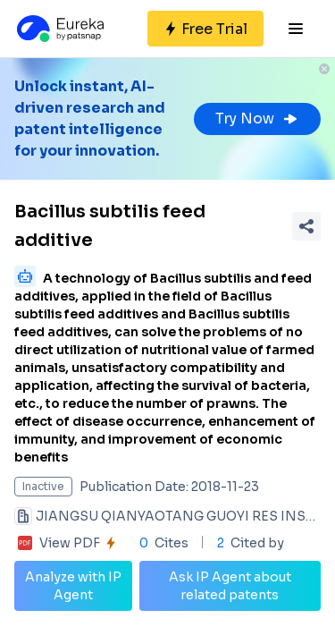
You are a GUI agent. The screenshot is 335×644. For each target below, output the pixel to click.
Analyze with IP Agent (73, 586)
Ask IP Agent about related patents (230, 586)
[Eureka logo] (59, 29)
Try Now (257, 119)
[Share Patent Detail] (306, 226)
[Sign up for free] (205, 29)
